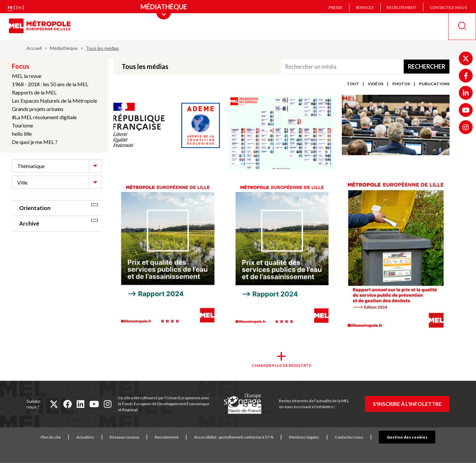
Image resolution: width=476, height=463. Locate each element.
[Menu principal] (164, 7)
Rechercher (427, 66)
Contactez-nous (448, 7)
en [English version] (19, 7)
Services (365, 7)
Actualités (96, 437)
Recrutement (401, 7)
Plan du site (61, 437)
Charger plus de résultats (281, 365)
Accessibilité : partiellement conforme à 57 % (244, 437)
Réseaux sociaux (135, 437)
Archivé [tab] (29, 223)
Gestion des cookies (407, 437)
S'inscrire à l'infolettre (407, 404)
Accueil (34, 48)
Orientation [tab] (35, 208)
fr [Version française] (10, 7)
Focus (20, 66)
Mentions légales (314, 437)
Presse (336, 7)
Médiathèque (64, 48)
